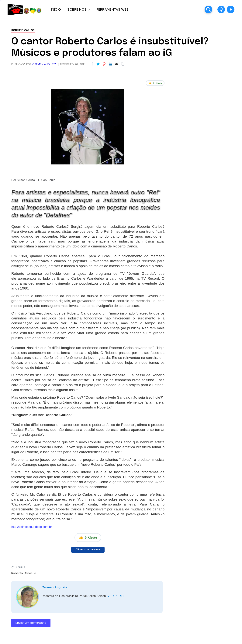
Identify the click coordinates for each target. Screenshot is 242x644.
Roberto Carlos (23, 31)
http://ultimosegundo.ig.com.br (32, 527)
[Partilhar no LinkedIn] (110, 64)
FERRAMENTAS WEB (113, 9)
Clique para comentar (88, 550)
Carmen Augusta (54, 587)
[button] (221, 9)
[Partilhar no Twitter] (98, 64)
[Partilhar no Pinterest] (104, 64)
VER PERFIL (116, 596)
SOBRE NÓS (77, 9)
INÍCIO (56, 9)
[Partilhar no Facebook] (92, 64)
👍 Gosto (155, 83)
